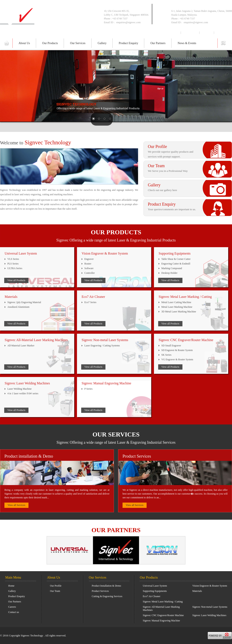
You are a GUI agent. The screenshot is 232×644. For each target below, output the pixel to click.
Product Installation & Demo (106, 586)
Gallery (102, 43)
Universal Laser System (155, 586)
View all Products (16, 280)
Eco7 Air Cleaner (152, 596)
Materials (197, 591)
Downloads (190, 32)
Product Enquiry (128, 43)
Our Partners (158, 43)
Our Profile (56, 586)
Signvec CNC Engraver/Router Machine (163, 615)
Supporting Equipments (155, 591)
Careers (207, 32)
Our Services (78, 43)
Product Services (100, 591)
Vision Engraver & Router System (210, 586)
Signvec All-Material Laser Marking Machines (161, 608)
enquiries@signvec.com (196, 22)
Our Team (55, 591)
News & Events (187, 43)
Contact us (223, 32)
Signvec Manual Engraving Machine (161, 621)
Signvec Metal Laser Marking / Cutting (163, 602)
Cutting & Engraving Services (107, 596)
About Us (24, 43)
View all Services (16, 505)
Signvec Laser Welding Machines (209, 615)
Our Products (50, 43)
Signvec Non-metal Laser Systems (210, 607)
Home (175, 32)
